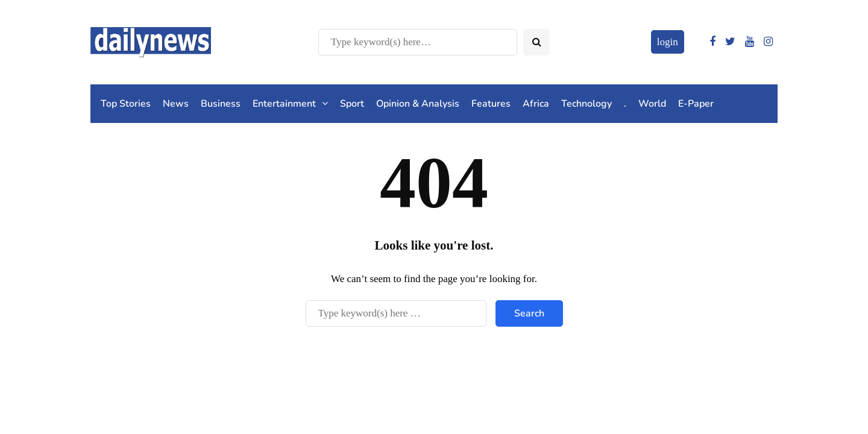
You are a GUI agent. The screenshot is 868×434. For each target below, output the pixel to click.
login (668, 42)
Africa (536, 104)
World (652, 104)
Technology (587, 104)
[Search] (418, 42)
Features (491, 104)
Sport (352, 104)
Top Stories (126, 104)
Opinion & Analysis (418, 104)
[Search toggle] (536, 42)
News (176, 104)
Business (221, 104)
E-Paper (696, 104)
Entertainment (284, 104)
